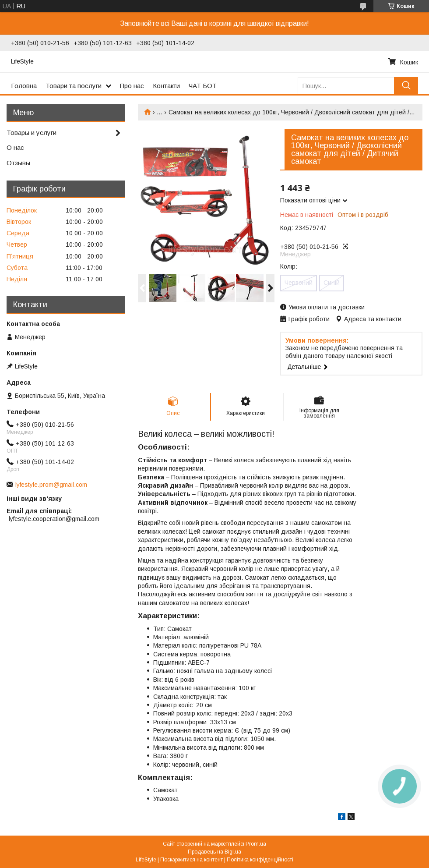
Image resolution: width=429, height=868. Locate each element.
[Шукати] (406, 86)
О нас (15, 147)
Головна (24, 86)
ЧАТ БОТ (203, 86)
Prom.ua (256, 844)
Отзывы (18, 163)
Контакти (166, 86)
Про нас (132, 86)
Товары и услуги (32, 133)
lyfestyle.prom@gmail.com (51, 485)
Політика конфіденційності (260, 860)
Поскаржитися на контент (192, 860)
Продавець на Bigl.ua (214, 852)
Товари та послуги (74, 86)
